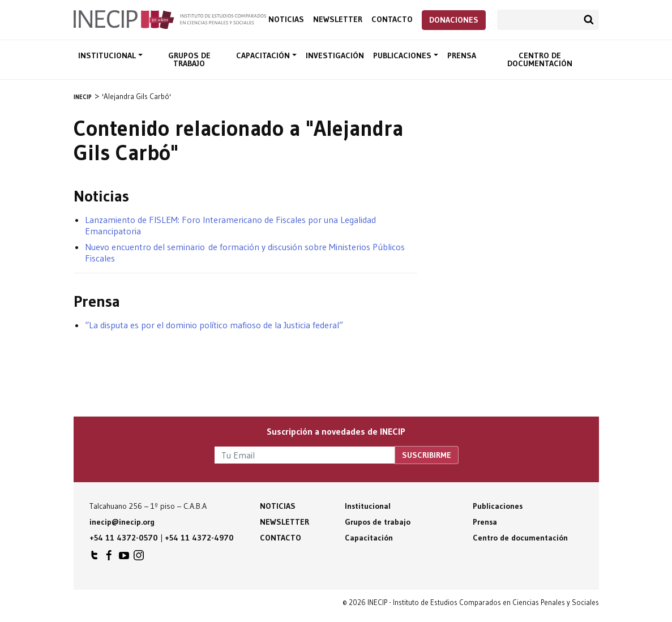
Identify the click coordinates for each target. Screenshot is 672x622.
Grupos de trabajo (189, 59)
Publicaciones (403, 55)
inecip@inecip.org (122, 522)
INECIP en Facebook (109, 558)
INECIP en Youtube (124, 558)
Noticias (286, 20)
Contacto (392, 20)
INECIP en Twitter (95, 558)
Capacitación (264, 55)
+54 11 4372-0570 (124, 538)
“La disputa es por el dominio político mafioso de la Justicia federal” (214, 325)
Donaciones (454, 20)
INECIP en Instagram (139, 558)
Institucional (108, 55)
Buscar (589, 20)
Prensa (462, 55)
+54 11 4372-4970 (199, 538)
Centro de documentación (540, 59)
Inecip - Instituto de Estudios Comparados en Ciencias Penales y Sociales (170, 19)
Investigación (335, 55)
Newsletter (338, 20)
